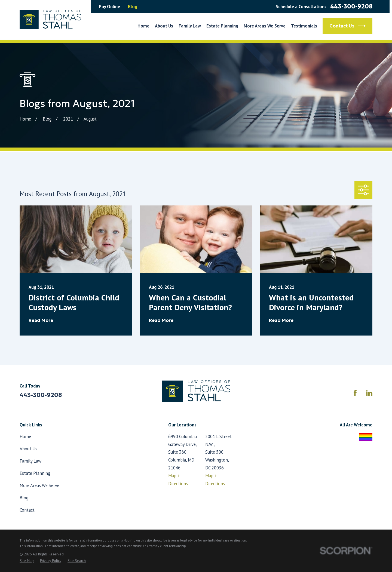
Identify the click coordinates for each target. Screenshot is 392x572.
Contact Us (347, 26)
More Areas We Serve (39, 485)
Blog (133, 7)
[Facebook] (355, 393)
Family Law (30, 461)
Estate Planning (35, 473)
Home (25, 436)
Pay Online (109, 7)
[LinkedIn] (369, 393)
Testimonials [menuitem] (304, 26)
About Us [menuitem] (164, 26)
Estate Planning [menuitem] (222, 26)
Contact (27, 510)
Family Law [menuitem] (190, 26)
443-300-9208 (351, 7)
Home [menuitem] (143, 26)
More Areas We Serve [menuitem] (265, 26)
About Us (28, 449)
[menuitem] (27, 561)
